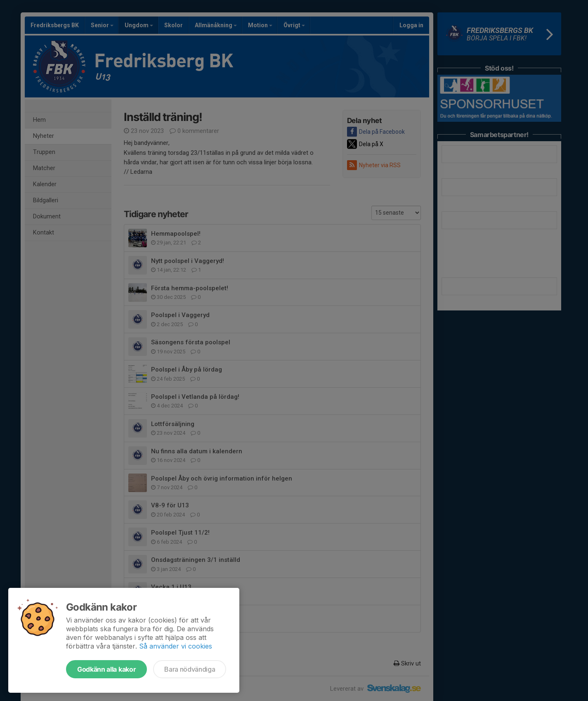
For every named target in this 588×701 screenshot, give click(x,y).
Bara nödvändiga (190, 669)
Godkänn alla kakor (106, 669)
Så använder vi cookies (176, 646)
